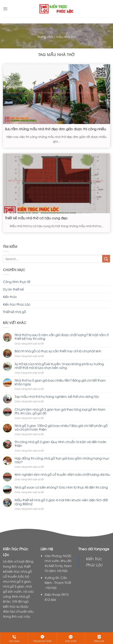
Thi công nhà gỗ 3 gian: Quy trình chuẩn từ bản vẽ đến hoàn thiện (61, 444)
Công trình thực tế (17, 282)
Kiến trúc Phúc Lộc (17, 304)
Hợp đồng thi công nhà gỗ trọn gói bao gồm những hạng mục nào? (62, 460)
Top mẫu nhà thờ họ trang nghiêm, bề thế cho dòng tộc (57, 396)
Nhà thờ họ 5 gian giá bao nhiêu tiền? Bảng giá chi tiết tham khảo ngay (60, 382)
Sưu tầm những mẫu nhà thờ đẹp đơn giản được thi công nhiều (55, 129)
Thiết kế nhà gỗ (14, 312)
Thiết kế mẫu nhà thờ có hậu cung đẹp (36, 218)
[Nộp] (106, 259)
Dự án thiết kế (13, 289)
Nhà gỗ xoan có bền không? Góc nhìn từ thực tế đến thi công (61, 487)
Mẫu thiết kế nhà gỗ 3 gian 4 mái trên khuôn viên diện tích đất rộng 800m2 (61, 502)
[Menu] (5, 9)
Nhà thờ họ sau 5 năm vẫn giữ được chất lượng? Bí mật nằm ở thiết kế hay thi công (62, 337)
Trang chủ (45, 37)
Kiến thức (10, 297)
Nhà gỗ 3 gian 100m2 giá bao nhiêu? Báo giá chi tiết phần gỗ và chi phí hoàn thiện (61, 427)
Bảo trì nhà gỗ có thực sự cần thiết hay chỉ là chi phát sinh (58, 351)
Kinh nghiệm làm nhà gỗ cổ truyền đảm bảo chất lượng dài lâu (62, 474)
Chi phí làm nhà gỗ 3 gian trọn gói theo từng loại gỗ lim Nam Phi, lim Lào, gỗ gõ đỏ (60, 411)
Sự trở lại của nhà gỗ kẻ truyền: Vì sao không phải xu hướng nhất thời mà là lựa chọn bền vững (59, 366)
